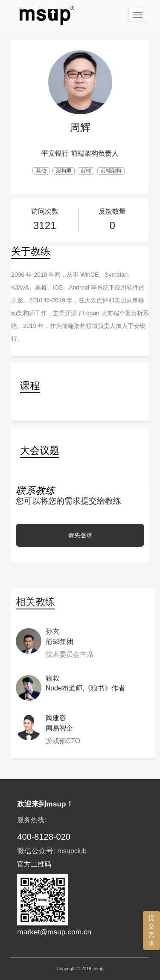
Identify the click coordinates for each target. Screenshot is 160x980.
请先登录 (80, 535)
